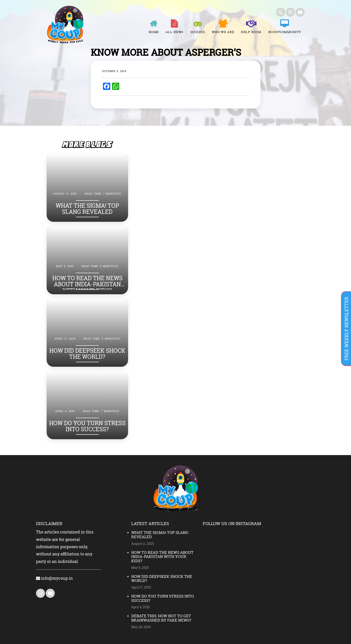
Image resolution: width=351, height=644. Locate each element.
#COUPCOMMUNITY (285, 32)
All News (175, 32)
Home (154, 32)
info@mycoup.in (54, 578)
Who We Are (223, 32)
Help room (251, 32)
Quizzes (198, 32)
